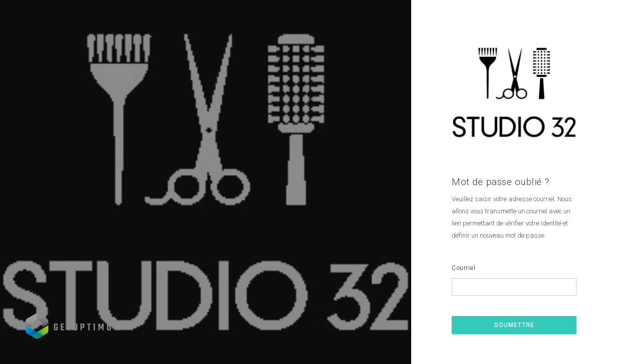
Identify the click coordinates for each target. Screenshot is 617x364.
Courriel (464, 268)
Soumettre (514, 325)
